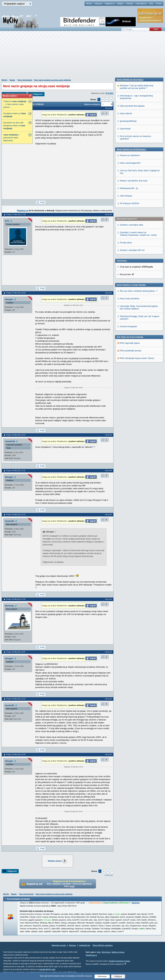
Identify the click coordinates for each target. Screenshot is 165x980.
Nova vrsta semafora (130, 208)
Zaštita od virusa (118, 952)
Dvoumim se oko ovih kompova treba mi (14, 126)
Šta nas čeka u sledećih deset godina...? (139, 201)
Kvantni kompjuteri (129, 236)
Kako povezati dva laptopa (132, 305)
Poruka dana (126, 152)
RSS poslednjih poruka (131, 260)
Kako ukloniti (126, 313)
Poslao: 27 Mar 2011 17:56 (16, 215)
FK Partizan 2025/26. (130, 403)
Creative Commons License (119, 961)
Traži (151, 4)
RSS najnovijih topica (130, 253)
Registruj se (110, 4)
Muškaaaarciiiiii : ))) (129, 387)
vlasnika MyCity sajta (47, 969)
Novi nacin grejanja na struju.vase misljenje (53, 80)
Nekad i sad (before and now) (134, 380)
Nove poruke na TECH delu (130, 279)
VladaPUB (10, 441)
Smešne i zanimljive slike (132, 135)
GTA (7, 221)
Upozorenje (125, 328)
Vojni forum (106, 952)
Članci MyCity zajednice (103, 945)
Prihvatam (102, 976)
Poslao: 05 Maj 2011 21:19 (16, 515)
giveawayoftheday (128, 320)
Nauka (12, 80)
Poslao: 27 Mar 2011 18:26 (16, 293)
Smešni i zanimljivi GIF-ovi (132, 160)
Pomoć (159, 4)
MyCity (89, 4)
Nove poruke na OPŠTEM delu (131, 349)
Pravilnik (130, 4)
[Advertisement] (82, 57)
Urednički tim (85, 945)
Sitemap (72, 945)
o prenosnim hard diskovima (11, 138)
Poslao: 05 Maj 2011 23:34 (16, 755)
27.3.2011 (109, 93)
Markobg (9, 606)
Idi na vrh (109, 875)
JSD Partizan (126, 395)
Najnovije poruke (59, 945)
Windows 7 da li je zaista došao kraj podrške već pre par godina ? (136, 286)
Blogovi (120, 4)
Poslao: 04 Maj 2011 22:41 (16, 435)
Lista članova (141, 4)
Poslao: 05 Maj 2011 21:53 (16, 599)
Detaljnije (136, 903)
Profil (42, 202)
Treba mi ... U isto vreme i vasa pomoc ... (15, 104)
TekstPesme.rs (91, 955)
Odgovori (38, 94)
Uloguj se (98, 4)
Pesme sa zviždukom (130, 354)
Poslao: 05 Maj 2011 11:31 (16, 471)
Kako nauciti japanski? (130, 362)
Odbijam (118, 976)
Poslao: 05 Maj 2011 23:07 (16, 652)
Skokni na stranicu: (92, 104)
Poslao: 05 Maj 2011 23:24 (16, 699)
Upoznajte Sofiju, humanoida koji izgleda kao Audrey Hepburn (139, 217)
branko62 (10, 521)
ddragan (9, 299)
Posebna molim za (15, 115)
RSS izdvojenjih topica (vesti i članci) (137, 268)
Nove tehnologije (25, 80)
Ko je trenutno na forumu (18, 899)
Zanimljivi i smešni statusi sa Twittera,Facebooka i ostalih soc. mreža (138, 144)
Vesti (99, 952)
